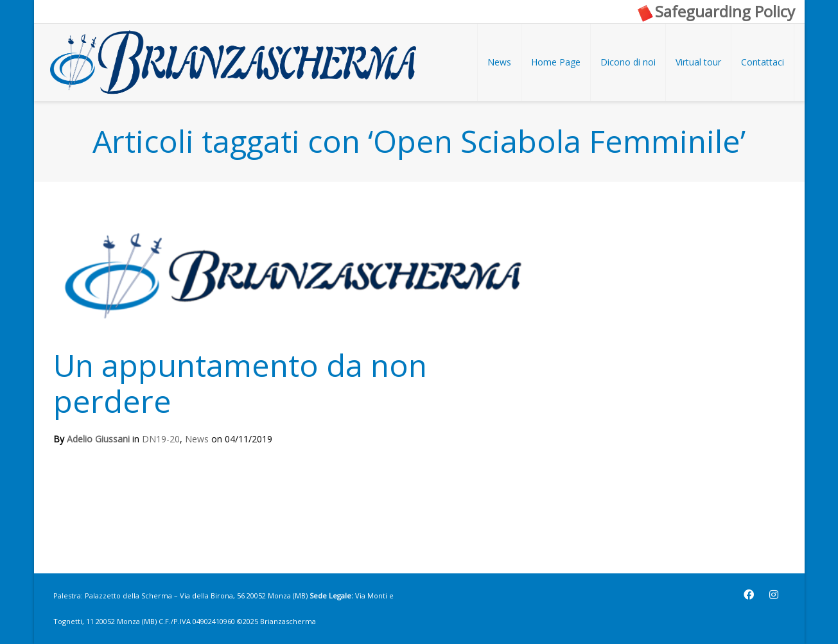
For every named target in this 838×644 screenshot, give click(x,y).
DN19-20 (161, 439)
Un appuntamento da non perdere (240, 383)
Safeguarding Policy (715, 11)
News (197, 439)
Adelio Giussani (98, 439)
